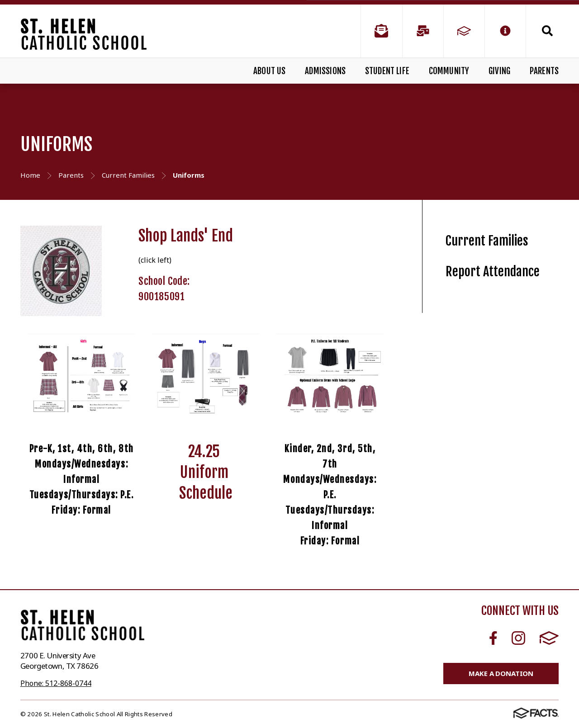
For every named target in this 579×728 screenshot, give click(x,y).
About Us (270, 71)
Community (449, 71)
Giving (499, 71)
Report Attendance (493, 272)
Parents (544, 71)
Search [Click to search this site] (547, 31)
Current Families (487, 241)
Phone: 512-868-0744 (56, 683)
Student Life (387, 71)
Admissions (325, 71)
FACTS (549, 638)
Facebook (493, 638)
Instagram (518, 638)
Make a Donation (501, 673)
